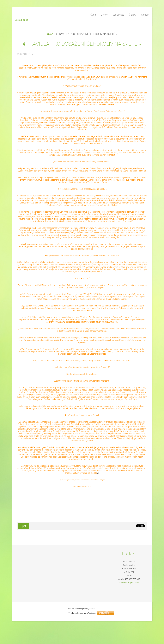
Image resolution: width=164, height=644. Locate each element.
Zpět (23, 526)
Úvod (50, 34)
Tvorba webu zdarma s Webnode (82, 613)
